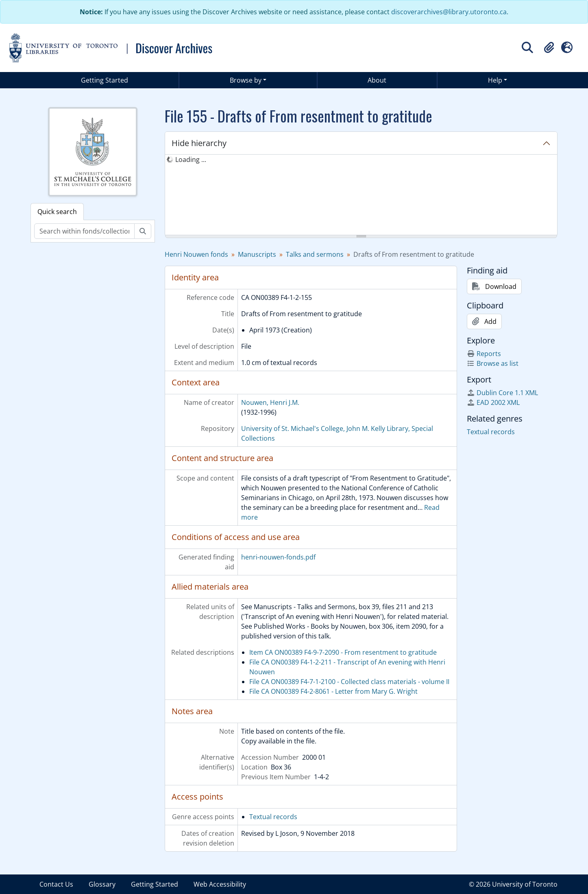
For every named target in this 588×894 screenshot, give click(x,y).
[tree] (361, 195)
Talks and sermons (315, 254)
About (377, 80)
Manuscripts (257, 254)
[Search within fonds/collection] (84, 231)
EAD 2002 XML (493, 402)
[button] (549, 48)
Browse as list (493, 363)
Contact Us (56, 884)
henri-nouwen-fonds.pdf (278, 557)
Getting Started (105, 80)
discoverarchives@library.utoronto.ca (449, 12)
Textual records (273, 817)
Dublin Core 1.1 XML (502, 393)
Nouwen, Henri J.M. (270, 402)
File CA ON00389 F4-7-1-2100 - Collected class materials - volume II (349, 682)
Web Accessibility (220, 884)
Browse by (246, 80)
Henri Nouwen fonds (196, 254)
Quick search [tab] (57, 212)
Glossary (102, 884)
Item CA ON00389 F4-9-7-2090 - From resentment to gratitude (343, 652)
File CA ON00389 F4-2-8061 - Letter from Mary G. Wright (333, 691)
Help (495, 80)
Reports (484, 354)
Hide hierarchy (199, 143)
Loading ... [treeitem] (191, 160)
